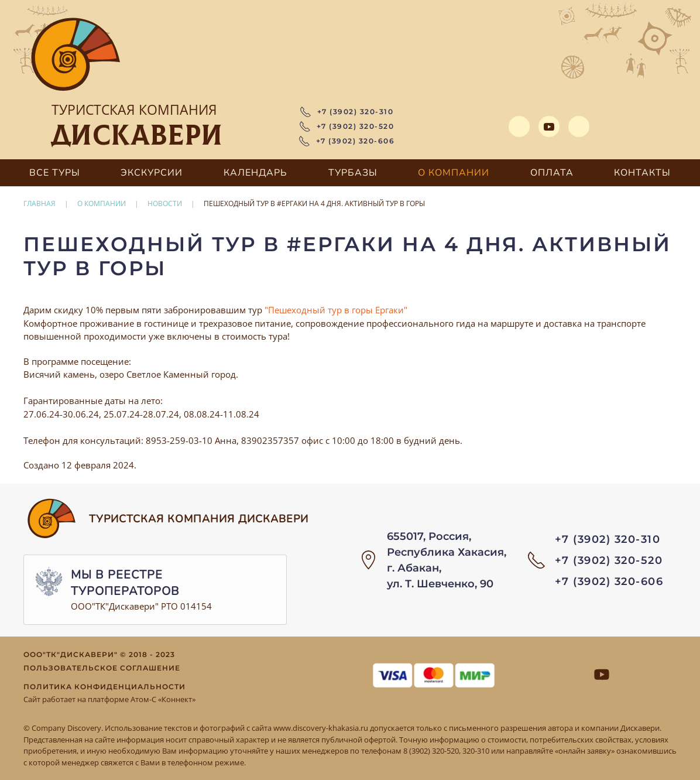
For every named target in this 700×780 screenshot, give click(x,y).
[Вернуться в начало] (76, 56)
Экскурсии (152, 173)
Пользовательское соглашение (102, 668)
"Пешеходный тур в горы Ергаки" (336, 310)
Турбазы (353, 173)
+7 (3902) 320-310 (347, 112)
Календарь (255, 173)
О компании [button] (454, 173)
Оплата (552, 173)
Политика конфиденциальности (104, 687)
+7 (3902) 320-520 (347, 126)
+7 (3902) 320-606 (347, 141)
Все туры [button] (55, 173)
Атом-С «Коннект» (163, 699)
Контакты (642, 173)
